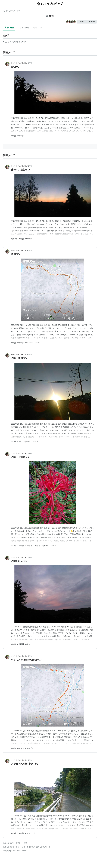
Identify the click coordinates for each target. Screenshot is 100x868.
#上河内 (29, 546)
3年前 (30, 355)
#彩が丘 (27, 441)
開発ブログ (31, 847)
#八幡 (13, 441)
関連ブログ (38, 28)
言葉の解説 (9, 28)
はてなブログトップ (43, 847)
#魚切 (13, 136)
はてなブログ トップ (12, 11)
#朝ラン (21, 136)
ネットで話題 (23, 28)
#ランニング (30, 833)
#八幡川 (14, 546)
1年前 (30, 63)
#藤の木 (14, 239)
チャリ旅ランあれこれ (19, 63)
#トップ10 (30, 748)
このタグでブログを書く (87, 22)
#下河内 (37, 546)
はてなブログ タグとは (11, 847)
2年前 (30, 166)
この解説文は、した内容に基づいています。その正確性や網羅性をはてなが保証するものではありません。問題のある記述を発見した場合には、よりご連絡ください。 (15, 42)
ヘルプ (23, 847)
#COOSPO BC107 (33, 343)
